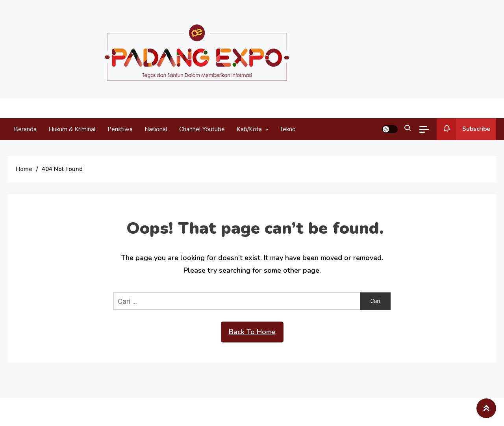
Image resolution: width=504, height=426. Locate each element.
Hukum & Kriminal (72, 129)
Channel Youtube (202, 129)
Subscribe (463, 129)
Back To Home (252, 332)
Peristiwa (120, 129)
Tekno (288, 129)
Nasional (156, 129)
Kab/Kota (249, 129)
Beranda (25, 129)
